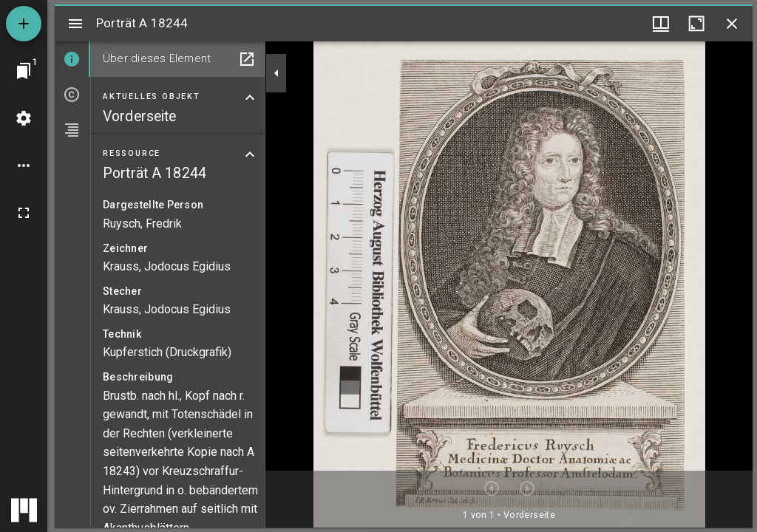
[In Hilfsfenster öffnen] (247, 59)
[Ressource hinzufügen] (24, 24)
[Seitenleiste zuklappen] (276, 73)
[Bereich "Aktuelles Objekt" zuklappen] (250, 98)
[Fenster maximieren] (696, 24)
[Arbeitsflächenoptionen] (24, 166)
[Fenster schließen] (732, 24)
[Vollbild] (24, 213)
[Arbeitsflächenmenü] (24, 118)
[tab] (72, 59)
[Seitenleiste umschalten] (75, 24)
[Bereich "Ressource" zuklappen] (250, 154)
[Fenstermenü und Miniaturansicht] (661, 24)
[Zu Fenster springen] (24, 71)
